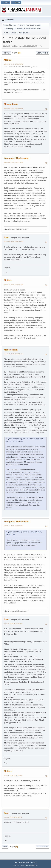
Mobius (8, 60)
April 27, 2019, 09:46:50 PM (13, 817)
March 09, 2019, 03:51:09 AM (14, 162)
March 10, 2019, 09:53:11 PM (14, 354)
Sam (6, 237)
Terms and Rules (24, 862)
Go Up (5, 847)
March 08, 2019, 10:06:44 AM (14, 64)
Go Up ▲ (34, 862)
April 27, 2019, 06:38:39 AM (13, 624)
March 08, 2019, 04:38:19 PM (14, 108)
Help (16, 862)
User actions (42, 53)
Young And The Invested (17, 158)
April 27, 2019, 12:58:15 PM (13, 775)
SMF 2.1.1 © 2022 (19, 865)
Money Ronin (11, 104)
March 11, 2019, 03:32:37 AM (14, 526)
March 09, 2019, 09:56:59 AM (14, 242)
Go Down (6, 53)
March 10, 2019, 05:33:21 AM (14, 284)
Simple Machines (32, 865)
